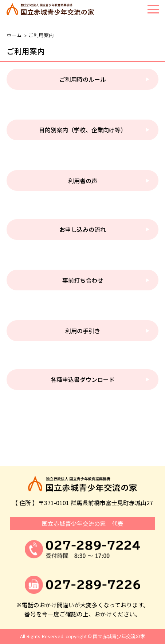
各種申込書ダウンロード (83, 379)
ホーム (14, 35)
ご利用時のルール (83, 79)
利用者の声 (83, 181)
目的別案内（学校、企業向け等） (83, 130)
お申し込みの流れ (83, 229)
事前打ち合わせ (83, 280)
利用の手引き (83, 331)
